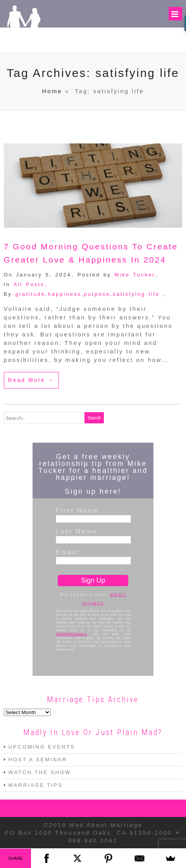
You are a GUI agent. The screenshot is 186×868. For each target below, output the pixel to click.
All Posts (29, 285)
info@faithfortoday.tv (71, 634)
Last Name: (78, 532)
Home (52, 92)
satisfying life (136, 294)
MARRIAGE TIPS (36, 785)
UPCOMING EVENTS (42, 747)
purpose (97, 294)
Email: (68, 553)
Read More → (31, 380)
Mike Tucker (135, 275)
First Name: (79, 511)
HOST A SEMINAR (38, 760)
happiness (65, 294)
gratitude (30, 294)
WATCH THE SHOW (40, 773)
